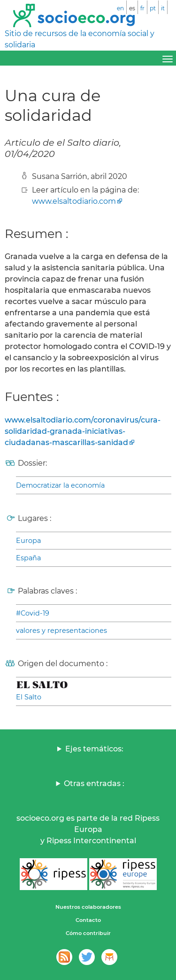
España (28, 558)
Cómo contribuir (88, 933)
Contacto (88, 920)
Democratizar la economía (60, 485)
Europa (28, 541)
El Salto (29, 697)
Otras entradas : (94, 783)
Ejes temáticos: (94, 749)
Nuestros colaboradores (88, 907)
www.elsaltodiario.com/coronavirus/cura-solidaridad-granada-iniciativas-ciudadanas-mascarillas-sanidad (83, 431)
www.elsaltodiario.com (74, 201)
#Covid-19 (33, 613)
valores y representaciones (61, 631)
